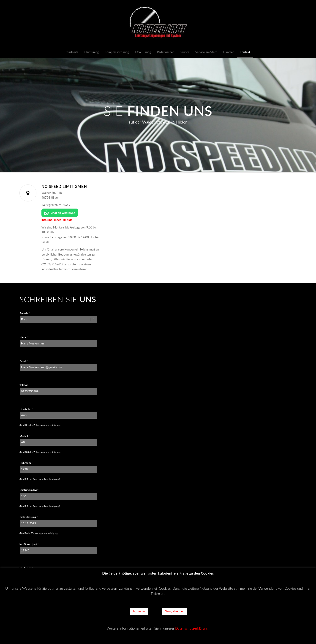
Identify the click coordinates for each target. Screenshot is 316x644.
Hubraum (26, 463)
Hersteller (26, 409)
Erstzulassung (29, 517)
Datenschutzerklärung (192, 628)
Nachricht (26, 568)
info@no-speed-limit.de (57, 220)
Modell (25, 436)
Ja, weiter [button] (139, 611)
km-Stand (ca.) (29, 544)
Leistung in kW (29, 490)
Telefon (24, 385)
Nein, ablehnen (175, 611)
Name (24, 337)
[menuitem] (72, 52)
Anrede (25, 313)
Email (24, 361)
